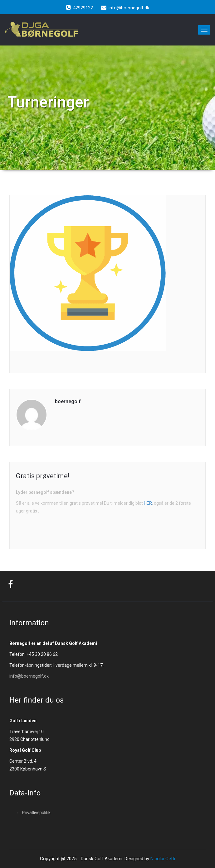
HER (148, 503)
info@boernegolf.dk (29, 676)
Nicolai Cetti (162, 859)
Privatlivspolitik (36, 813)
